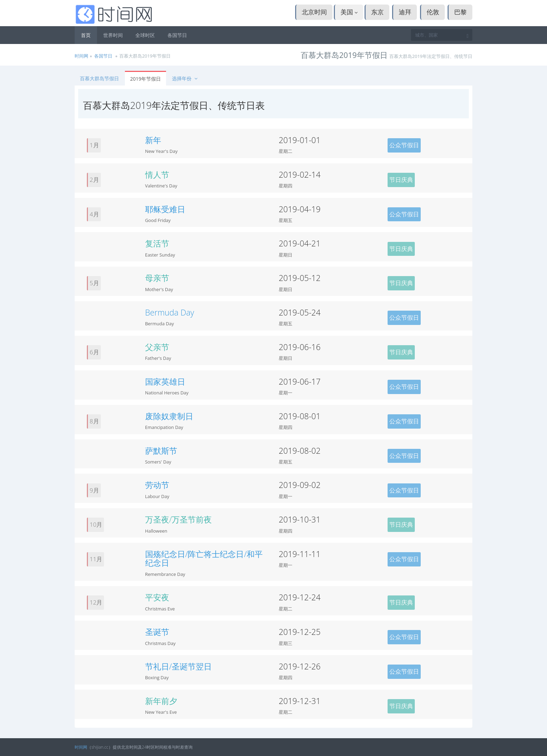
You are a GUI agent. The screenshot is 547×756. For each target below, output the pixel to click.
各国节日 (177, 35)
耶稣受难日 (165, 209)
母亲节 (157, 278)
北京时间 (314, 12)
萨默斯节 (161, 451)
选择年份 (185, 78)
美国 (349, 12)
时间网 (81, 56)
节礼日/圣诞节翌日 (179, 666)
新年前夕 (161, 701)
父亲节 (157, 347)
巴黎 (460, 12)
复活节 (157, 243)
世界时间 (113, 35)
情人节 (157, 175)
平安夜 (157, 597)
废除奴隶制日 (169, 416)
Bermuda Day (170, 312)
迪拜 (405, 12)
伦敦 (433, 12)
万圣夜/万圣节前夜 (179, 519)
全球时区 (145, 35)
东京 (377, 12)
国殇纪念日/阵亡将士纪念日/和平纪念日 (204, 558)
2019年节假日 (145, 79)
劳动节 (157, 485)
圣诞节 (157, 632)
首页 (86, 35)
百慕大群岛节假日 (99, 78)
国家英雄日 (165, 381)
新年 (153, 140)
